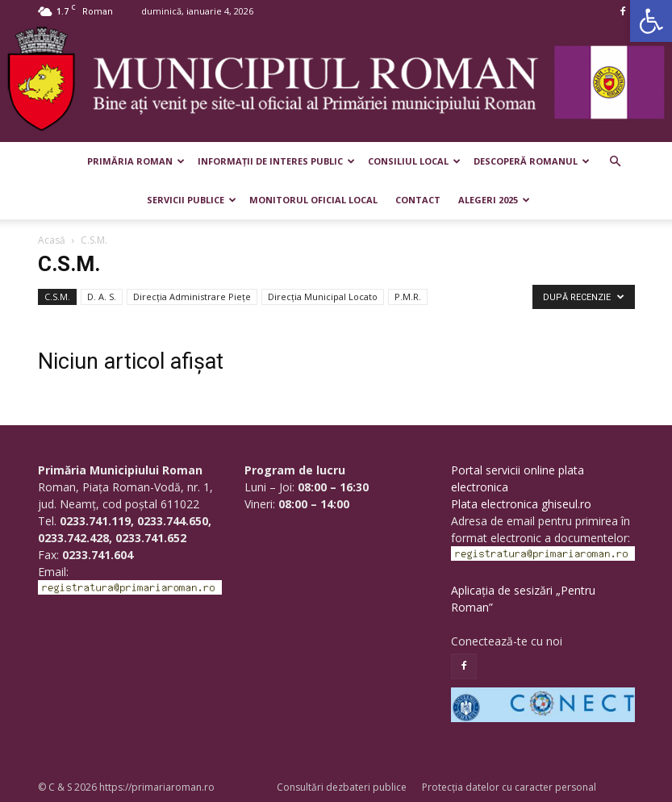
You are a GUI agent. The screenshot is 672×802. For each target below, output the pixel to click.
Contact (418, 200)
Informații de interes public (276, 161)
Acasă (52, 240)
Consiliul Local (414, 161)
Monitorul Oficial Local (313, 200)
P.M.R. (408, 297)
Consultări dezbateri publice (342, 787)
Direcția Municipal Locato (323, 297)
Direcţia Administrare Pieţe (192, 297)
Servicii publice (192, 200)
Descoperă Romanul (532, 161)
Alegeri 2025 (494, 200)
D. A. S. (102, 297)
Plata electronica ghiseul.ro (521, 504)
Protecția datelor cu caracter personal (509, 787)
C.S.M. (57, 297)
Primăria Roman (136, 161)
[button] (651, 21)
